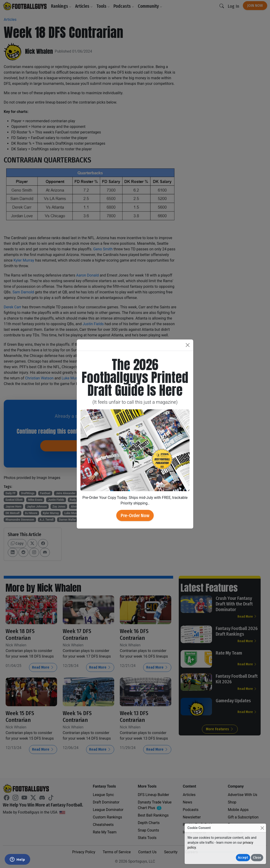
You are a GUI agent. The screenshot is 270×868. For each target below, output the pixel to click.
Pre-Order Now (135, 515)
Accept (243, 858)
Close (257, 858)
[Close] (262, 828)
